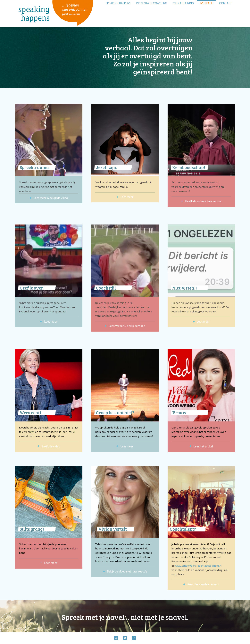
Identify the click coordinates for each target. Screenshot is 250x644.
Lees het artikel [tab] (203, 446)
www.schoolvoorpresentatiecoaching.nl (199, 566)
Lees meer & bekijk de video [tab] (51, 198)
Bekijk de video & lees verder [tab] (203, 201)
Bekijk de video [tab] (51, 446)
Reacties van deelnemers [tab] (203, 584)
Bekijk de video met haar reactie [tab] (127, 571)
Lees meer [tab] (127, 197)
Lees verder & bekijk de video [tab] (127, 326)
